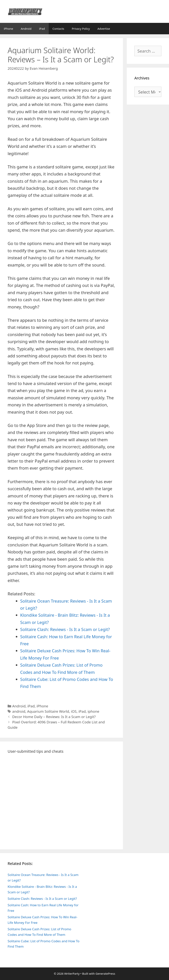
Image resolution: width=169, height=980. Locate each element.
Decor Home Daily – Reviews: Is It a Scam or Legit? (54, 717)
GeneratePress (105, 974)
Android (26, 29)
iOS (74, 711)
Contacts (58, 29)
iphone (93, 711)
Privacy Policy (81, 29)
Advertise (104, 29)
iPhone (8, 29)
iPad (42, 29)
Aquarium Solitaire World (48, 711)
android (19, 711)
